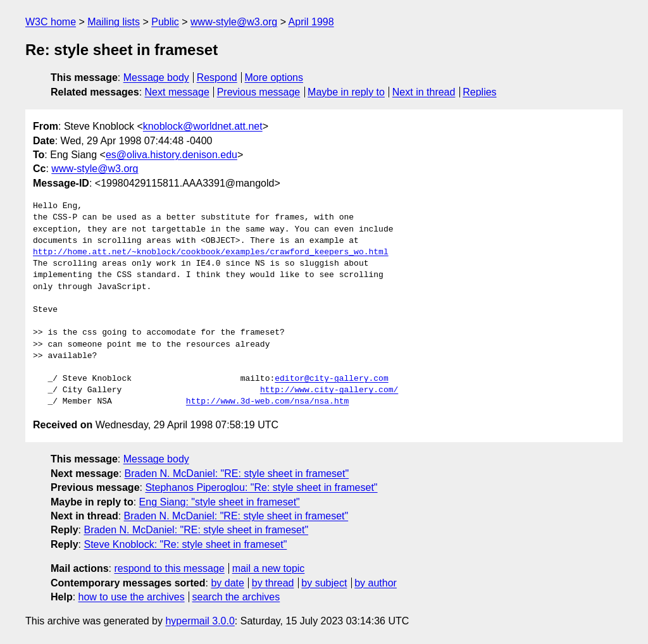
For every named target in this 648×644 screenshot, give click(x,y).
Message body (156, 77)
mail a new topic (269, 568)
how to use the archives (132, 597)
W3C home (51, 22)
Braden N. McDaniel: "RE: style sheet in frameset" (237, 474)
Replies (479, 92)
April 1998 (311, 22)
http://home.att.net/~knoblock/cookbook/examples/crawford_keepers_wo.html (211, 252)
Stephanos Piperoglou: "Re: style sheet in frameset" (261, 487)
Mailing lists (114, 22)
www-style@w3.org (234, 22)
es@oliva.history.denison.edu (171, 155)
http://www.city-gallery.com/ (329, 390)
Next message (177, 92)
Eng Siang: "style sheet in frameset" (220, 502)
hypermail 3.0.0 (200, 621)
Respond (217, 77)
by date (227, 583)
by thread (273, 583)
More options (274, 77)
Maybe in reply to (346, 92)
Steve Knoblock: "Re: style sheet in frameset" (185, 544)
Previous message (259, 92)
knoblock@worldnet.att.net (203, 126)
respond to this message (169, 568)
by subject (324, 583)
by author (376, 583)
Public (165, 22)
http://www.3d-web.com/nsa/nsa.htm (267, 402)
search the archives (236, 597)
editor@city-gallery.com (331, 379)
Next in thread (424, 92)
